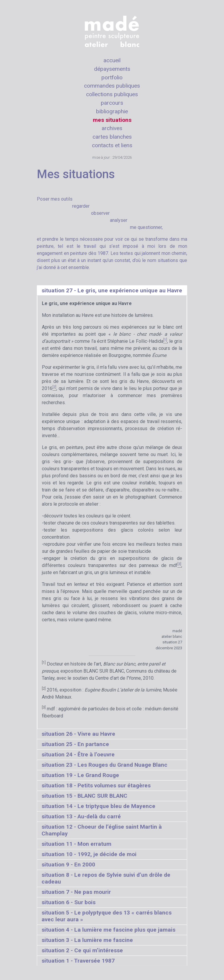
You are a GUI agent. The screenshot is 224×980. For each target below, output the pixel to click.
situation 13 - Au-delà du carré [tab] (81, 816)
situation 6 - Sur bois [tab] (69, 902)
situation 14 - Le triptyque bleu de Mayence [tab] (98, 806)
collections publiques (112, 94)
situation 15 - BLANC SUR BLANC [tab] (84, 796)
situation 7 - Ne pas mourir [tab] (76, 892)
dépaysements (112, 69)
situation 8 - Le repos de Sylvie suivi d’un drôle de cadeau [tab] (106, 878)
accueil (112, 60)
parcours (112, 103)
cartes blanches (112, 137)
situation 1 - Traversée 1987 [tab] (78, 961)
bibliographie (112, 111)
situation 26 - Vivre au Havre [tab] (78, 734)
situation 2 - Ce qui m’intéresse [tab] (82, 950)
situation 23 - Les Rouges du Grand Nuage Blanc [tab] (104, 765)
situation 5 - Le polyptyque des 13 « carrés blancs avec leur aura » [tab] (107, 916)
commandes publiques (112, 86)
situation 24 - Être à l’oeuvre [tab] (78, 754)
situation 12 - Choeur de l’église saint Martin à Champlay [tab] (102, 830)
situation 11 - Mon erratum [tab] (76, 844)
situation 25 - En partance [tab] (75, 744)
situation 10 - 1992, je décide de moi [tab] (89, 854)
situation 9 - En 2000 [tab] (68, 865)
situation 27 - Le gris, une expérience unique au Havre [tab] (112, 290)
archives (112, 128)
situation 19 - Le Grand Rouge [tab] (80, 775)
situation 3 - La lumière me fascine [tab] (87, 940)
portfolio (112, 77)
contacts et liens (112, 145)
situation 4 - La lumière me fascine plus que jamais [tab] (108, 930)
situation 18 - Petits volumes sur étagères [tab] (96, 785)
